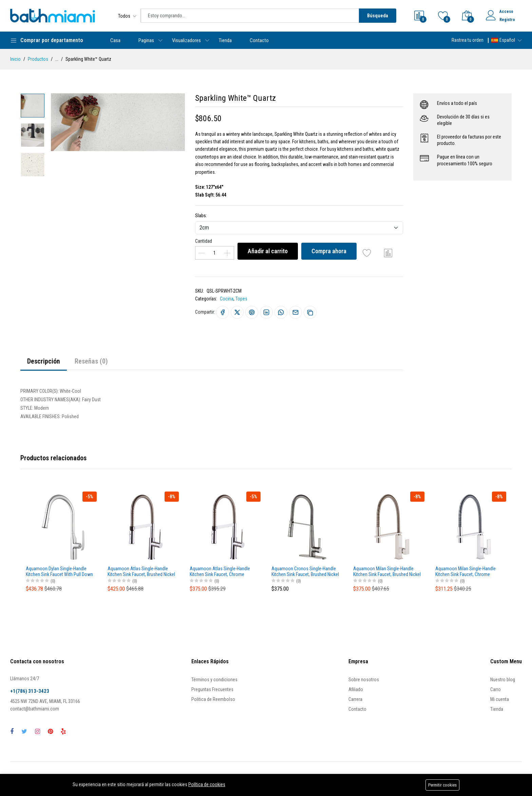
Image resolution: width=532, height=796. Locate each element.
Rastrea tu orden (468, 40)
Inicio (15, 59)
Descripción (44, 361)
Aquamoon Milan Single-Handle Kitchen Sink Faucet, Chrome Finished (465, 572)
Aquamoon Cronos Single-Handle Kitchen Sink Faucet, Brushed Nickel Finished (305, 572)
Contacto (259, 40)
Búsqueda (378, 16)
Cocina (227, 299)
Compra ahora (329, 251)
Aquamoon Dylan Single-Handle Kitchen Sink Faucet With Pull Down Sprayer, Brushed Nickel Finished (59, 572)
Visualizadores (186, 40)
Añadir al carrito (268, 251)
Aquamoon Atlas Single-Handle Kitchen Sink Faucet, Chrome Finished (220, 572)
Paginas (146, 40)
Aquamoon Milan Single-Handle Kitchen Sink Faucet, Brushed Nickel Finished (387, 572)
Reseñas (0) (91, 361)
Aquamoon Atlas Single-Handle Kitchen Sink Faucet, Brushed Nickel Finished (141, 572)
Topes (241, 299)
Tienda (225, 40)
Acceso (506, 12)
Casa (115, 40)
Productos (38, 59)
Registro (507, 20)
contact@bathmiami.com (35, 709)
